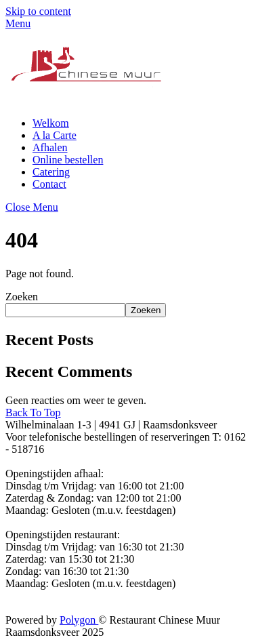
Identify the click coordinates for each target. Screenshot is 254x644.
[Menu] (18, 23)
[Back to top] (33, 412)
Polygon (79, 620)
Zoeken (22, 297)
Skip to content (38, 11)
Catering (51, 172)
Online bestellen (68, 160)
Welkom (51, 123)
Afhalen (50, 147)
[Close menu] (32, 207)
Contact (49, 184)
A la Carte (55, 135)
